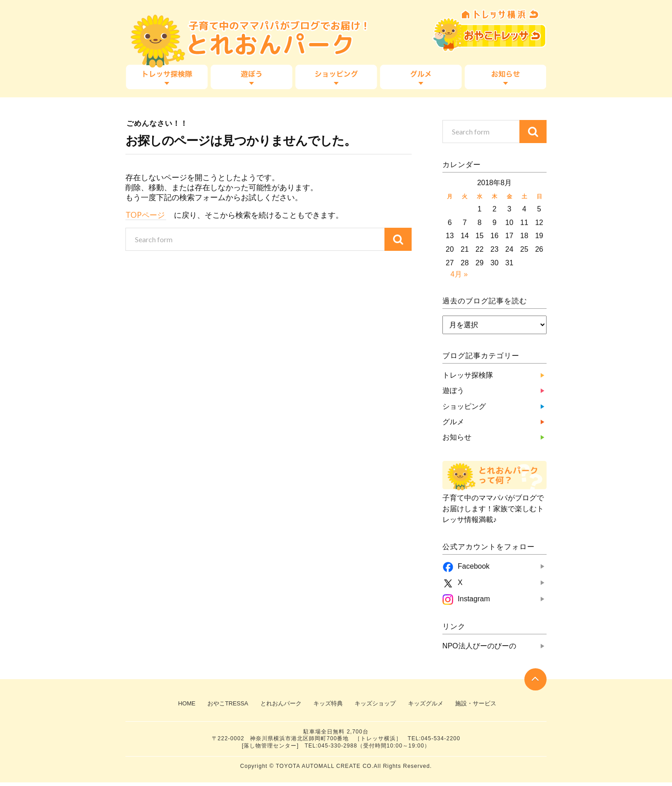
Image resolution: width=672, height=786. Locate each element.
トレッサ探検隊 (168, 77)
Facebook (474, 566)
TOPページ (146, 215)
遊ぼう (252, 77)
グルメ (420, 77)
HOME (175, 705)
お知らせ (504, 77)
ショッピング (336, 77)
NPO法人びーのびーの (479, 646)
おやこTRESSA (485, 32)
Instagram (474, 599)
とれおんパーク (276, 705)
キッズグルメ (431, 705)
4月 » (459, 274)
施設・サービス (485, 705)
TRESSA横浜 (485, 12)
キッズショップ (377, 705)
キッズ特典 (327, 705)
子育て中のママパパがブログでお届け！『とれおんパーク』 (239, 34)
